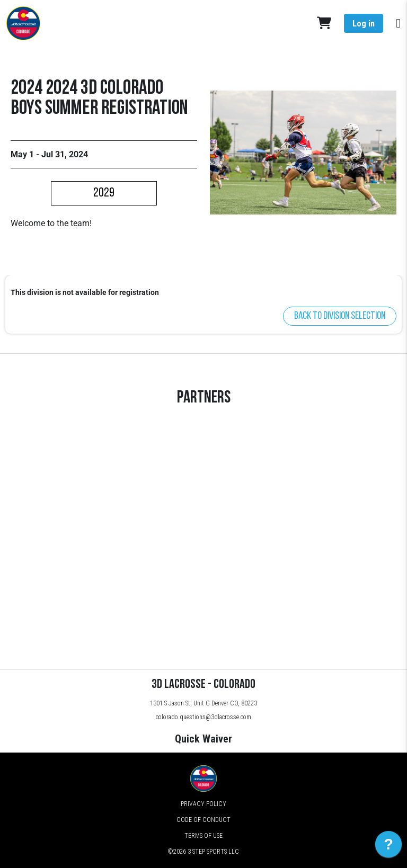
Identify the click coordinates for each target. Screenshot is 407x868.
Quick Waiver (203, 739)
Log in (364, 24)
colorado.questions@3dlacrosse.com (203, 717)
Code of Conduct (203, 820)
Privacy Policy (203, 804)
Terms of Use (203, 836)
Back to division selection (340, 316)
